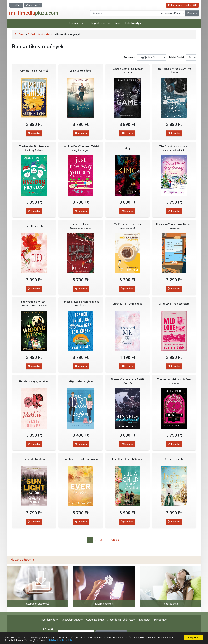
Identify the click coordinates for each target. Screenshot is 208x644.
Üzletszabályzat (95, 620)
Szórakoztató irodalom (41, 34)
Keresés (192, 13)
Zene (118, 23)
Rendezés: (129, 57)
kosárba (34, 133)
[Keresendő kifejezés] (124, 13)
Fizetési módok (50, 620)
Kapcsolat (145, 620)
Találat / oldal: (177, 57)
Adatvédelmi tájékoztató (122, 620)
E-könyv (74, 23)
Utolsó (115, 540)
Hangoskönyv (97, 23)
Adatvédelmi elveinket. (62, 640)
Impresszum (160, 620)
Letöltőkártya (133, 23)
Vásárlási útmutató (72, 620)
